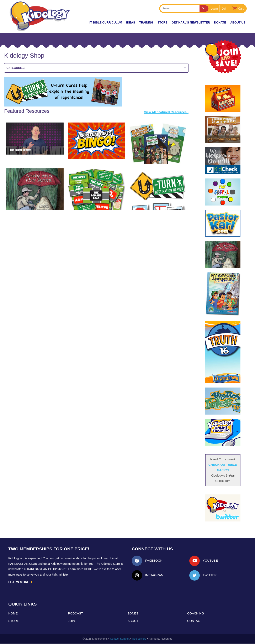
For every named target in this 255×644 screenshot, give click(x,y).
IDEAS (131, 22)
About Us (238, 22)
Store (163, 22)
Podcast (76, 614)
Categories (96, 68)
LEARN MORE (21, 582)
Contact (195, 621)
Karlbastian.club (23, 564)
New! (78, 22)
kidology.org (139, 639)
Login (214, 9)
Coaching (196, 614)
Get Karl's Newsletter (191, 22)
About (133, 621)
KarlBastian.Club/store (47, 569)
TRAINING (146, 22)
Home (13, 614)
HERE (88, 569)
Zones (133, 614)
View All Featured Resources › (166, 112)
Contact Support (120, 639)
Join (225, 9)
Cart (241, 9)
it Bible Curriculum (106, 22)
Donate (220, 22)
